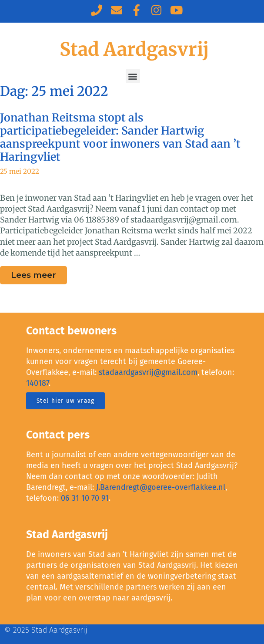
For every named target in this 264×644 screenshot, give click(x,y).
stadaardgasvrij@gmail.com (148, 372)
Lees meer (39, 273)
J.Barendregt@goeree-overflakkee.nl (161, 487)
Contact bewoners (71, 331)
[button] (133, 76)
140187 (37, 383)
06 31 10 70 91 (85, 498)
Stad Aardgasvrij (134, 49)
